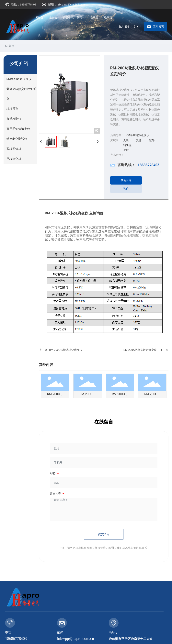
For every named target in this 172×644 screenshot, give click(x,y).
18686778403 (149, 165)
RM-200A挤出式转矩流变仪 (140, 350)
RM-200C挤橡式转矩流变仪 (66, 350)
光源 (139, 140)
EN (127, 27)
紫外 (152, 140)
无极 (126, 140)
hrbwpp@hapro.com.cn (75, 639)
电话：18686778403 (24, 5)
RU (121, 27)
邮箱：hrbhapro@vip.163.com (66, 5)
